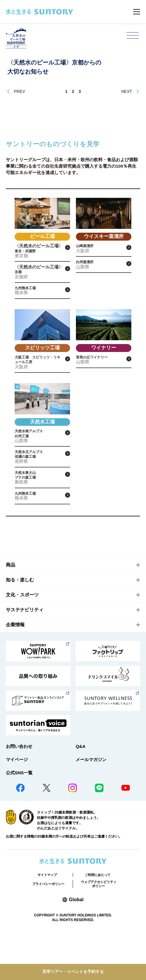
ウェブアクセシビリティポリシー (99, 931)
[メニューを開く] (133, 36)
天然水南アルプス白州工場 (39, 463)
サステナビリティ (25, 657)
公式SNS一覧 (19, 820)
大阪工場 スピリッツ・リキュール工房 (39, 382)
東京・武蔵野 (39, 254)
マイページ (17, 806)
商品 (11, 612)
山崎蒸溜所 (100, 251)
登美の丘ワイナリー (100, 379)
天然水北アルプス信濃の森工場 (39, 490)
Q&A (80, 793)
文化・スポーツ (22, 642)
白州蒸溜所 (100, 271)
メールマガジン (91, 806)
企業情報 (15, 672)
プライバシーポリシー (48, 931)
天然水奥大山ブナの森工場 (39, 517)
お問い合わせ (19, 793)
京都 (39, 282)
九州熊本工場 (39, 305)
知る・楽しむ (20, 627)
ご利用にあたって (98, 922)
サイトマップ (47, 922)
